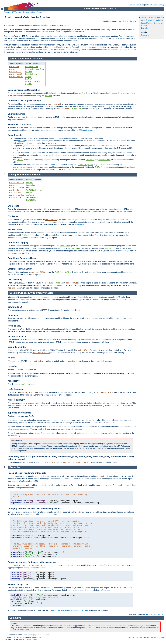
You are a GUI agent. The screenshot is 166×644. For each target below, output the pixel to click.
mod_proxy (50, 462)
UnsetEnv (29, 84)
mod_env (13, 69)
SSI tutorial (79, 224)
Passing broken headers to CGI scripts (27, 473)
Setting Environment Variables (152, 17)
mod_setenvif (15, 74)
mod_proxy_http (84, 462)
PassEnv (29, 72)
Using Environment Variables (152, 20)
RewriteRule (31, 74)
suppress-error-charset (19, 413)
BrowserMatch (31, 67)
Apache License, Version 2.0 (29, 639)
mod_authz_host (17, 183)
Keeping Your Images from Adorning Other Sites (69, 610)
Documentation (29, 12)
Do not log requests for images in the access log (32, 562)
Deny (28, 188)
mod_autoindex (20, 167)
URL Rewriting (15, 280)
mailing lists (24, 630)
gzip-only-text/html (17, 347)
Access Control (15, 229)
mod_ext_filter (17, 188)
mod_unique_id (16, 77)
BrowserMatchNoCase (35, 69)
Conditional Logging (18, 243)
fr (124, 21)
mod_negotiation (41, 353)
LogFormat (30, 195)
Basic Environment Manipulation (24, 90)
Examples (145, 28)
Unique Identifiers (17, 114)
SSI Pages (13, 216)
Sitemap (161, 5)
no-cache (12, 366)
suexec (21, 141)
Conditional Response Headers (23, 258)
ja (127, 21)
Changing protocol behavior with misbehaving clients (34, 509)
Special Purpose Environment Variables (31, 293)
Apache (7, 12)
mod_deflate (84, 350)
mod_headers (15, 190)
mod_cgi (13, 185)
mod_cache (14, 67)
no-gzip (11, 358)
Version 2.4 (41, 12)
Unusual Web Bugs (20, 481)
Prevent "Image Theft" (19, 584)
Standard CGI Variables (19, 125)
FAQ (147, 5)
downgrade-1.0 (15, 307)
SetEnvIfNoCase (32, 82)
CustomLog (30, 185)
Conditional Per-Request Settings (24, 101)
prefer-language (16, 389)
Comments (145, 35)
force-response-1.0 (17, 336)
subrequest (56, 165)
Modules (132, 5)
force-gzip (13, 315)
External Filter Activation (20, 269)
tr (135, 21)
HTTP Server (16, 12)
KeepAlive (24, 384)
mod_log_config (17, 195)
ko (131, 21)
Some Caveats (15, 135)
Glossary (153, 5)
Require (29, 183)
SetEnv (28, 77)
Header (29, 193)
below (129, 155)
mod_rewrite (15, 72)
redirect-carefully (16, 400)
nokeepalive (14, 381)
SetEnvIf (29, 79)
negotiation (54, 395)
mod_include (15, 193)
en (120, 21)
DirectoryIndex (86, 165)
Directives (140, 5)
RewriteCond (104, 160)
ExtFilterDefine (34, 190)
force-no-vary (14, 326)
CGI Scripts (13, 206)
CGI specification (85, 130)
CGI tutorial (128, 211)
